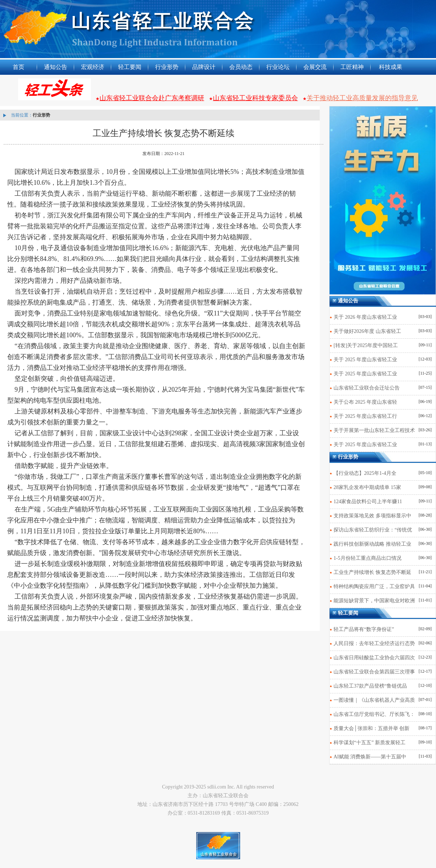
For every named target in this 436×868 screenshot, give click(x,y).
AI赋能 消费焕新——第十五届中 (370, 757)
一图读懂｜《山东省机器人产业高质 (374, 700)
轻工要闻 (130, 67)
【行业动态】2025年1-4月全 (365, 473)
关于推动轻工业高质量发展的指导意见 (362, 98)
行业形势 (167, 67)
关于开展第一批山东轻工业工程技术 (374, 430)
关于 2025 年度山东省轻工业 (365, 360)
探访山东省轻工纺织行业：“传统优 (373, 530)
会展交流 (315, 67)
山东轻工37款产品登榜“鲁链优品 (370, 686)
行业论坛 (278, 67)
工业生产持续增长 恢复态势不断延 (372, 572)
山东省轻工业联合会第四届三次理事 (374, 672)
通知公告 (56, 67)
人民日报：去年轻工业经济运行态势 (374, 643)
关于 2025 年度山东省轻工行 (365, 416)
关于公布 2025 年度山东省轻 (365, 402)
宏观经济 (93, 67)
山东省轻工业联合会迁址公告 (367, 388)
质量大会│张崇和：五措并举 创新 (372, 728)
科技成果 (391, 67)
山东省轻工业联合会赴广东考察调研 (152, 98)
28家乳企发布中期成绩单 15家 (367, 487)
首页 (19, 67)
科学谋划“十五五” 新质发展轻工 (370, 743)
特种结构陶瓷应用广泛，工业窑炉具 (374, 586)
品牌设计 (204, 67)
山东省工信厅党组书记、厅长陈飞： (374, 714)
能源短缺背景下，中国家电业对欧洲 (374, 601)
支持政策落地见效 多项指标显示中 (372, 516)
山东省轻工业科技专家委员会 (255, 98)
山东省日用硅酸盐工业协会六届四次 (374, 658)
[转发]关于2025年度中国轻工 (366, 345)
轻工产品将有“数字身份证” (364, 629)
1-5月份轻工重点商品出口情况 (368, 558)
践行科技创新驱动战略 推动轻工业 (372, 544)
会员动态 (241, 67)
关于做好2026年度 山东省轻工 (367, 331)
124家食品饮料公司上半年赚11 (368, 502)
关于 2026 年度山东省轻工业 (365, 317)
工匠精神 (352, 67)
